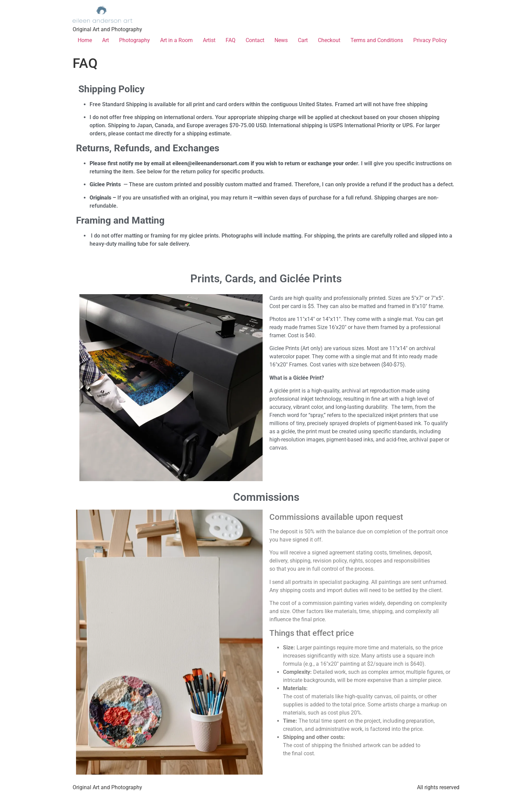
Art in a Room (176, 40)
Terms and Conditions (377, 40)
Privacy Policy (430, 40)
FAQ (231, 40)
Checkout (329, 40)
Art (106, 40)
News (281, 40)
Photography (135, 40)
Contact (255, 40)
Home (85, 40)
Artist (209, 40)
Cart (303, 40)
